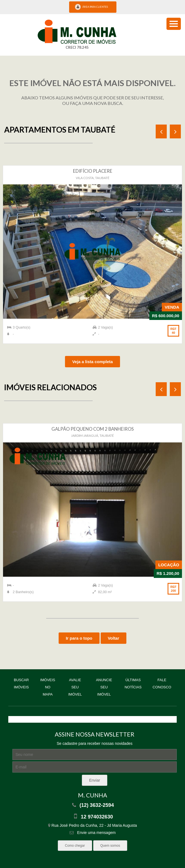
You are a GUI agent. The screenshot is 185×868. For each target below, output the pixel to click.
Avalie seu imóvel (75, 687)
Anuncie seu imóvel (104, 687)
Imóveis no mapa (48, 687)
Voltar (114, 638)
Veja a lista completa (92, 362)
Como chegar (75, 846)
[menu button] (174, 24)
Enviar (95, 780)
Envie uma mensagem (92, 833)
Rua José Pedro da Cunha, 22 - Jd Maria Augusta (92, 825)
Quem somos (110, 846)
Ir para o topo (79, 638)
